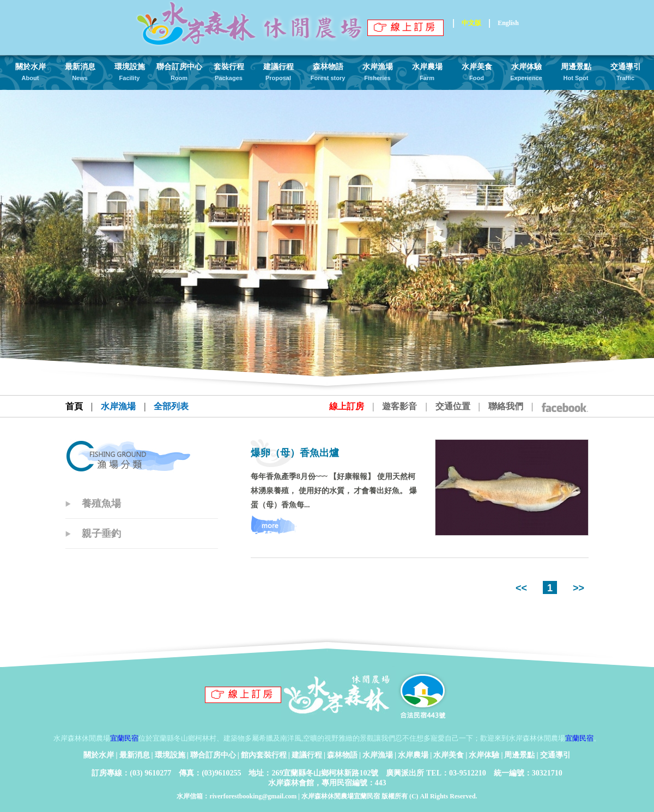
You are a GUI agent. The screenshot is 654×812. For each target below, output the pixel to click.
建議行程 (307, 755)
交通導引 (555, 755)
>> (577, 588)
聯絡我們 (506, 406)
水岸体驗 (484, 755)
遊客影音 (399, 406)
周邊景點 (519, 755)
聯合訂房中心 (213, 755)
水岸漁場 (378, 755)
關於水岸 (99, 755)
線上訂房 (347, 406)
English (508, 23)
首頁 (74, 406)
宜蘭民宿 (124, 738)
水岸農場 (413, 755)
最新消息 (135, 755)
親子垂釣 (101, 534)
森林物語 (342, 755)
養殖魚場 (101, 504)
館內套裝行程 (264, 755)
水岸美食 (449, 755)
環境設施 (170, 755)
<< (523, 588)
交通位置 (453, 406)
